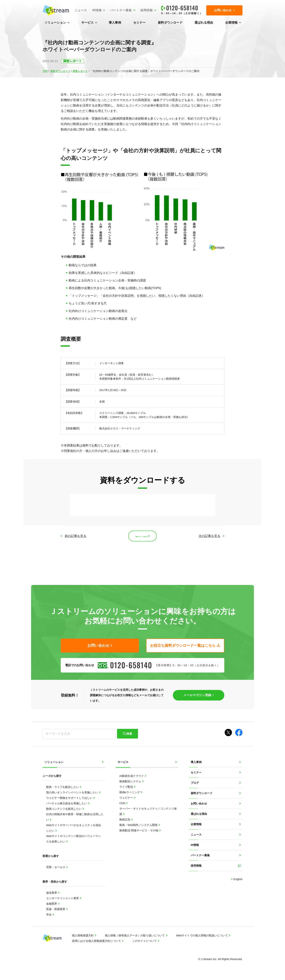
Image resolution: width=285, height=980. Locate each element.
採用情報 (145, 10)
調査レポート (83, 71)
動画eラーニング (130, 793)
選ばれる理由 (204, 23)
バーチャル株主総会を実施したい (67, 804)
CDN (123, 804)
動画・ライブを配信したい (63, 788)
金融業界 (52, 904)
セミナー (139, 23)
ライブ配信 (127, 788)
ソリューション (55, 23)
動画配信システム (131, 782)
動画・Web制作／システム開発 (139, 826)
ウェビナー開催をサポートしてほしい (70, 799)
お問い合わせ (199, 804)
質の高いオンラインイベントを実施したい (72, 793)
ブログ (195, 784)
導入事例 (115, 23)
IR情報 (95, 10)
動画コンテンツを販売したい (64, 810)
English (238, 880)
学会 (49, 915)
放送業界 (52, 894)
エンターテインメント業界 (63, 899)
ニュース (79, 10)
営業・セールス (56, 868)
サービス (87, 23)
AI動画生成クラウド (132, 777)
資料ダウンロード (170, 23)
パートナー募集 (119, 10)
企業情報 (231, 23)
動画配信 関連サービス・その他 (139, 831)
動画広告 (125, 820)
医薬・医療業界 (56, 910)
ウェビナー (127, 799)
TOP (45, 71)
